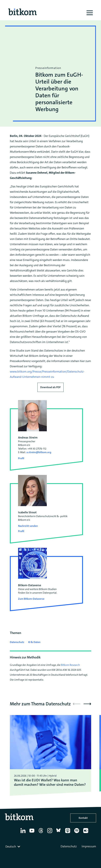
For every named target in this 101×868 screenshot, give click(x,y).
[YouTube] (32, 833)
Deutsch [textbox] (11, 847)
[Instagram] (50, 833)
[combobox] (13, 847)
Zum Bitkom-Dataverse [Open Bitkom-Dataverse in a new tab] (31, 599)
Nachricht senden (28, 526)
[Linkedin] (24, 833)
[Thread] (41, 833)
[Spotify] (77, 833)
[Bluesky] (59, 833)
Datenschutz (17, 642)
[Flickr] (86, 833)
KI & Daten (34, 642)
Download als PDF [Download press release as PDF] (50, 387)
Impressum (89, 846)
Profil (21, 458)
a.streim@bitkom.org (39, 452)
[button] (87, 704)
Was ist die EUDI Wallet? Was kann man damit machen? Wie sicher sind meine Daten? (50, 782)
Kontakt (83, 818)
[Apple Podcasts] (68, 833)
